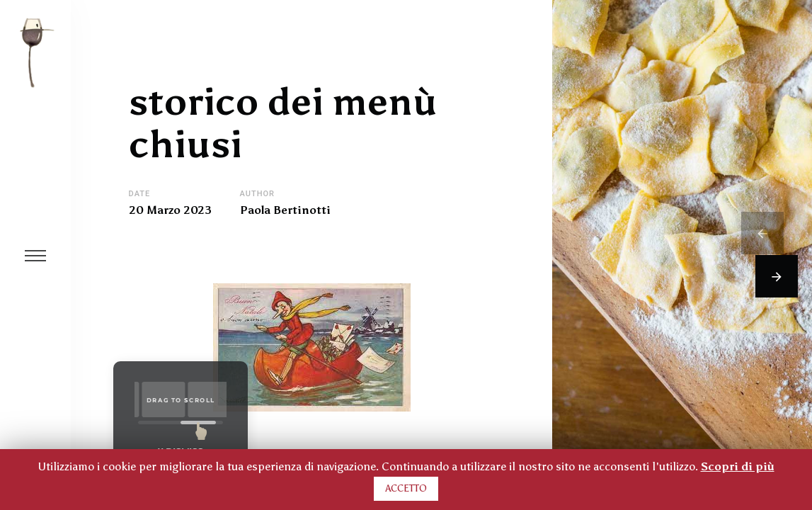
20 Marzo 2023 (170, 210)
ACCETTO (406, 488)
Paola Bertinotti (285, 210)
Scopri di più (738, 466)
